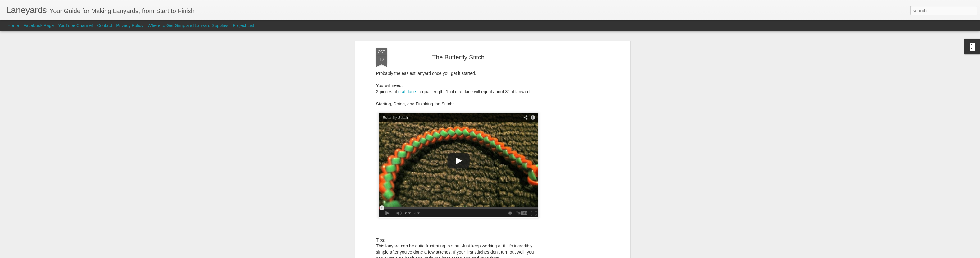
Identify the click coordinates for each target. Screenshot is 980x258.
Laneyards (487, 223)
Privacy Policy (130, 25)
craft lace (407, 47)
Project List (243, 25)
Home (13, 25)
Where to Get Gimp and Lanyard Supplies (188, 25)
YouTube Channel (75, 25)
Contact (104, 25)
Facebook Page (39, 25)
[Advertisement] (575, 102)
